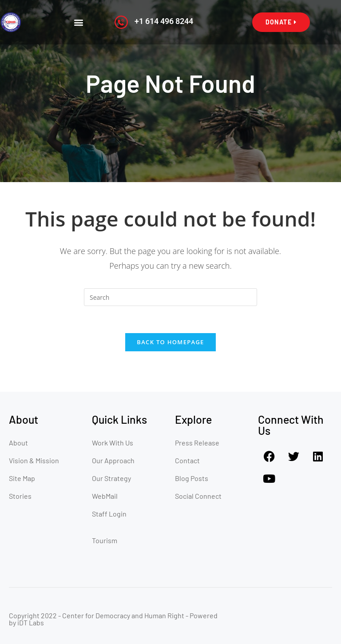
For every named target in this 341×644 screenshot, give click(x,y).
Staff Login (109, 514)
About (18, 443)
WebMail (105, 496)
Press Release (197, 443)
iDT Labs (31, 622)
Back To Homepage (170, 342)
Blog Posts (192, 478)
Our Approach (113, 460)
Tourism (105, 540)
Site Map (22, 478)
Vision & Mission (34, 460)
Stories (20, 496)
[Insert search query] (170, 297)
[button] (79, 22)
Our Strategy (111, 478)
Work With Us (113, 443)
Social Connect (198, 496)
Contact (187, 460)
